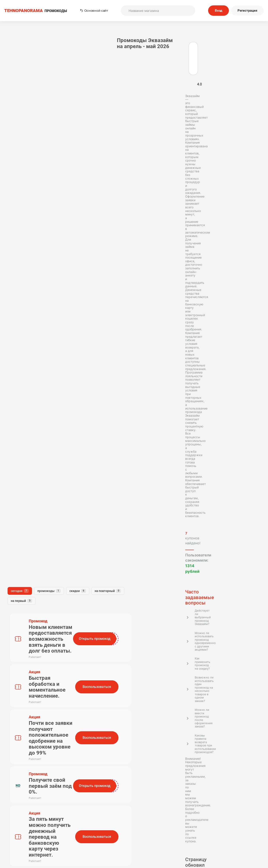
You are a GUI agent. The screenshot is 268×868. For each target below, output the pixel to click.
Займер (16, 538)
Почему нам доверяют (164, 842)
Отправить (90, 434)
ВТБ (40, 545)
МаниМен (18, 512)
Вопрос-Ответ (104, 842)
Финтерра (18, 582)
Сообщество (223, 836)
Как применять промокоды (104, 825)
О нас (104, 830)
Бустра (35, 600)
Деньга (16, 600)
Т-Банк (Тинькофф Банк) (30, 505)
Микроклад (19, 545)
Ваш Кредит (44, 607)
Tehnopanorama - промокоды (27, 737)
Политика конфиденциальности (223, 830)
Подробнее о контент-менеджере (31, 475)
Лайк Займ (45, 531)
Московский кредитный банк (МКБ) (34, 616)
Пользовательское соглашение (164, 825)
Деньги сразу (21, 574)
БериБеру (18, 607)
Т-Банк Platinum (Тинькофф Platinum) (32, 554)
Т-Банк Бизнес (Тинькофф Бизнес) (31, 565)
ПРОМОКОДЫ (36, 11)
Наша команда (104, 836)
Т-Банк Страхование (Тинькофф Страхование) (36, 521)
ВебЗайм (47, 574)
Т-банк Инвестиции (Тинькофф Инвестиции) (35, 591)
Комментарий (84, 391)
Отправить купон (164, 836)
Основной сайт (94, 11)
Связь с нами (164, 830)
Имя (76, 372)
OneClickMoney (43, 538)
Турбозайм (19, 531)
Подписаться (175, 796)
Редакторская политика (223, 825)
